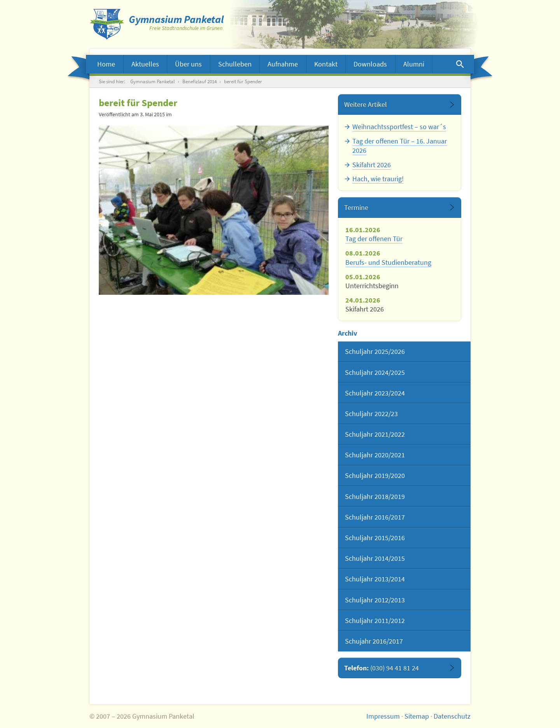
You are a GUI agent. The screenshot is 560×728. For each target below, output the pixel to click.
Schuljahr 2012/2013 (375, 600)
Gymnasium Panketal (152, 81)
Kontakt (326, 64)
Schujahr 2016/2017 (374, 641)
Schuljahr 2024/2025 (375, 372)
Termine (356, 207)
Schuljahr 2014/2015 (375, 558)
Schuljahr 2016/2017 (375, 517)
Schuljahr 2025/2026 (375, 351)
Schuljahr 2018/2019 (375, 496)
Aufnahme (283, 64)
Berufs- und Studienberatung (388, 262)
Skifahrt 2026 (372, 165)
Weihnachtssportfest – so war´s (399, 127)
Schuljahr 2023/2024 (375, 393)
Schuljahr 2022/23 (371, 414)
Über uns (188, 64)
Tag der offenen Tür (374, 239)
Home (106, 64)
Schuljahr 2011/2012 (375, 620)
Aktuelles (145, 64)
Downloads (370, 64)
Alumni (414, 64)
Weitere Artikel (366, 104)
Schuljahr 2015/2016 (375, 538)
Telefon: (381, 668)
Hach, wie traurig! (378, 179)
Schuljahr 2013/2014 (375, 579)
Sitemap (417, 716)
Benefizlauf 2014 (199, 81)
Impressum (383, 716)
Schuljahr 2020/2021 (375, 455)
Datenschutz (452, 716)
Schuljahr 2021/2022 (375, 434)
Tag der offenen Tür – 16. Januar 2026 (400, 145)
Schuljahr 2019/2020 (375, 475)
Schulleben (235, 64)
